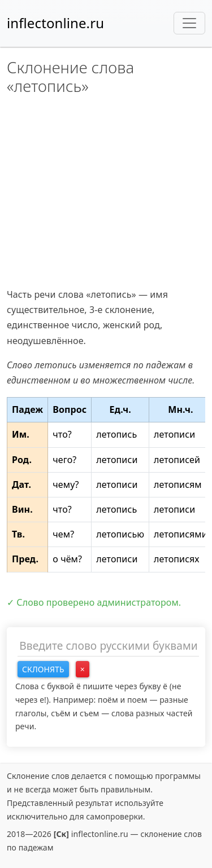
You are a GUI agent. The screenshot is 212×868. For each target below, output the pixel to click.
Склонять (43, 669)
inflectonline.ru (55, 23)
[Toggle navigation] (189, 23)
